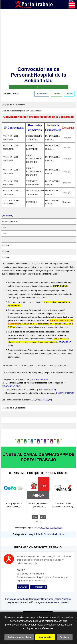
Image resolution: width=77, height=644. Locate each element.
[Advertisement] (39, 39)
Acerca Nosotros (63, 599)
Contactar (63, 602)
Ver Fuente (8, 215)
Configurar (65, 637)
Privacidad (11, 599)
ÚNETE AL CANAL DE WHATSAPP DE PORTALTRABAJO (39, 457)
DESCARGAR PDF (39, 379)
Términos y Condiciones (42, 599)
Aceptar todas (45, 637)
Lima (62, 534)
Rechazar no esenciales (19, 637)
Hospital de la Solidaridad (42, 534)
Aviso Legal (23, 599)
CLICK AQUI (46, 400)
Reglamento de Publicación (21, 602)
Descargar (67, 138)
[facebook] (42, 94)
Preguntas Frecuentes (46, 602)
